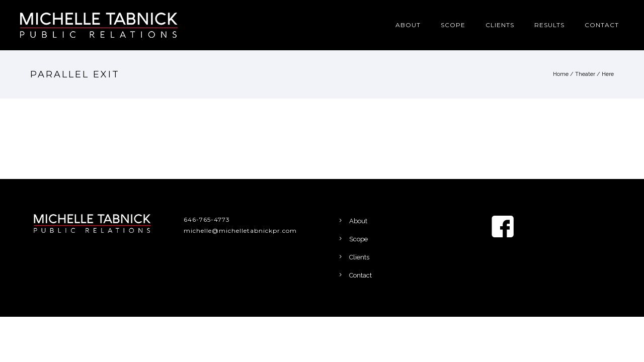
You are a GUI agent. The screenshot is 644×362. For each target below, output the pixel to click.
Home (561, 74)
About (408, 25)
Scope (453, 25)
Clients (500, 25)
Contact (602, 25)
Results (549, 25)
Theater (585, 74)
